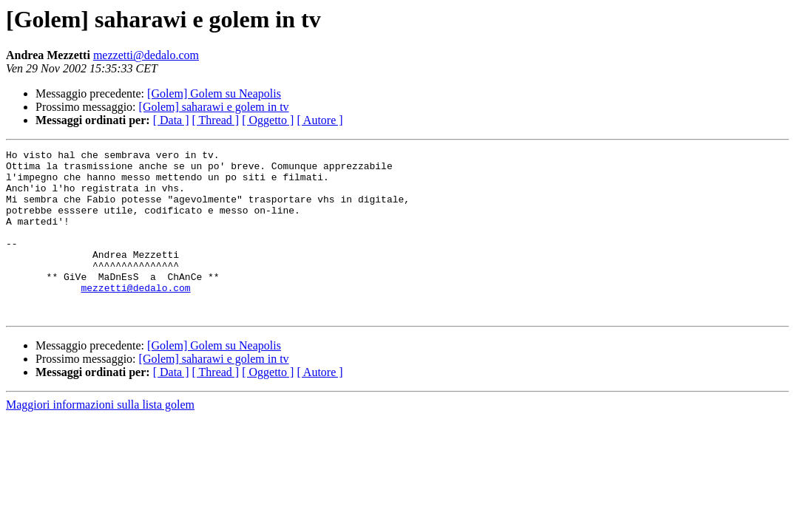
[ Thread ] (216, 120)
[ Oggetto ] (268, 120)
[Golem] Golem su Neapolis (214, 93)
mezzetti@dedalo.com (146, 55)
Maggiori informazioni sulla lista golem (100, 438)
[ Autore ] (319, 120)
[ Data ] (171, 120)
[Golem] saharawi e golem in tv (214, 107)
